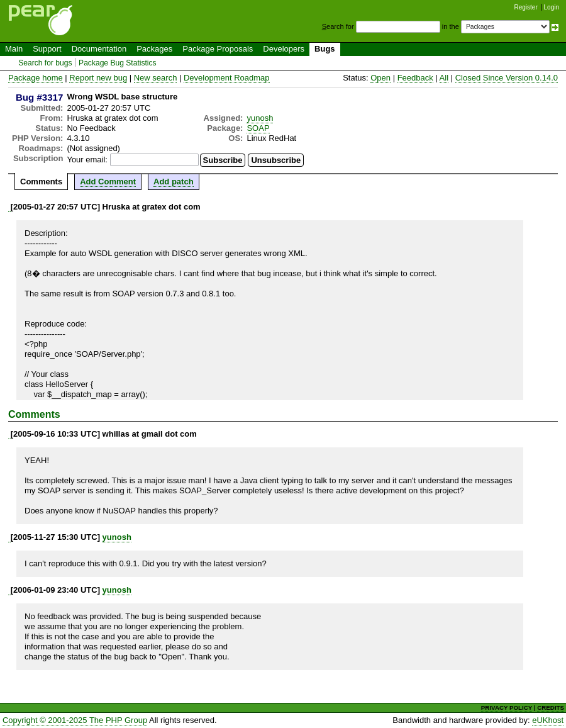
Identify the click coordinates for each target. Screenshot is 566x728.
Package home (36, 78)
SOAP (258, 128)
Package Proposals (218, 49)
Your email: (87, 160)
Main (14, 49)
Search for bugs (45, 63)
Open (380, 78)
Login (552, 7)
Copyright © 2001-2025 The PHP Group (75, 720)
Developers (284, 49)
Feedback (415, 78)
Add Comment (108, 182)
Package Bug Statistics (118, 63)
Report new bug (98, 78)
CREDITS (551, 708)
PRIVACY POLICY (507, 708)
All (444, 78)
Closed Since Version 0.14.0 (507, 78)
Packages (154, 49)
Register (526, 7)
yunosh (260, 118)
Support (47, 49)
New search (156, 78)
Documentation (99, 49)
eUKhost (548, 720)
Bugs (325, 49)
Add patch (174, 182)
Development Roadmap (227, 78)
